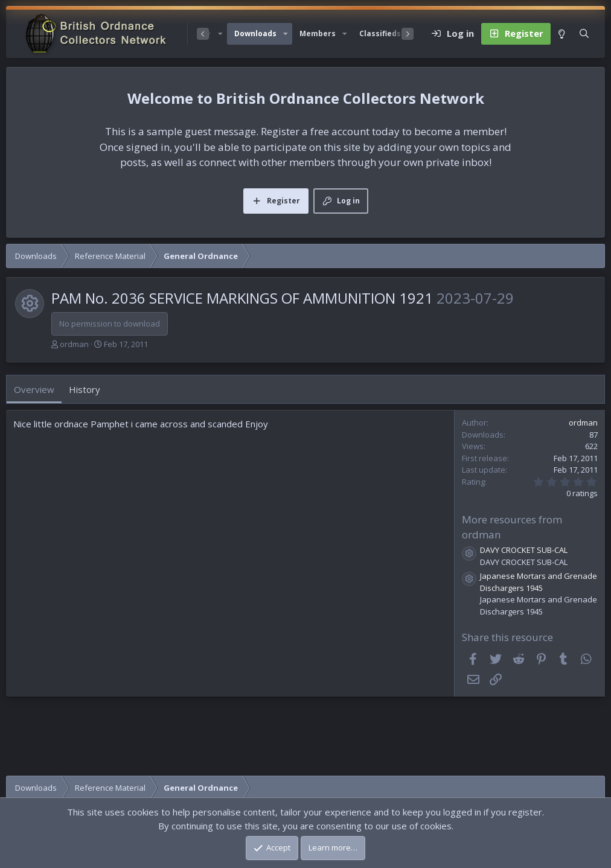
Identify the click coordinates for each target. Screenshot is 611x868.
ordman (74, 344)
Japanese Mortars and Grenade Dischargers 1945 (539, 582)
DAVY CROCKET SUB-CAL (524, 550)
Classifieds (380, 34)
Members (318, 34)
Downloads (255, 34)
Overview (34, 389)
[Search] (584, 34)
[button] (286, 34)
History (85, 389)
